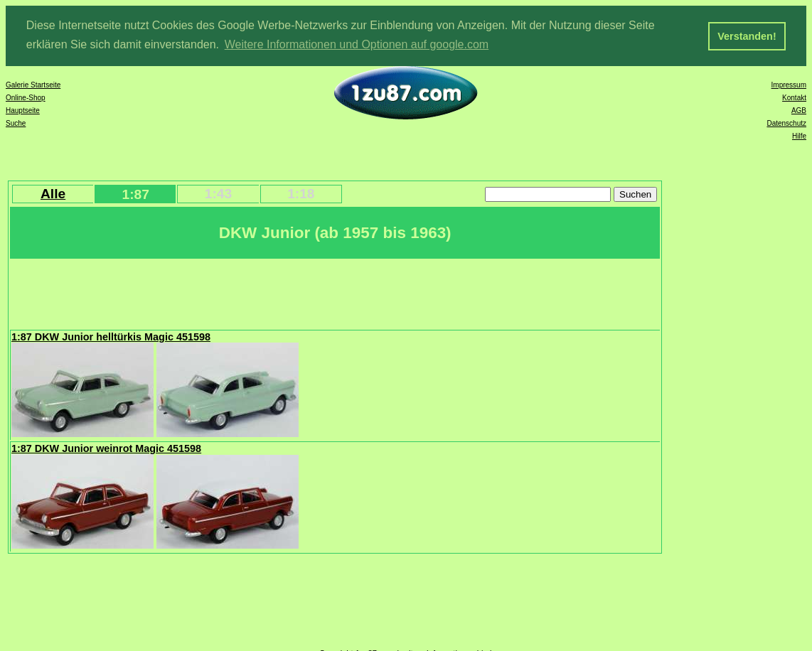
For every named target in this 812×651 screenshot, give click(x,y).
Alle (53, 193)
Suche (16, 123)
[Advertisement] (269, 292)
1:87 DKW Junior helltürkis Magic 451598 (111, 336)
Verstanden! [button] (747, 36)
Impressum (789, 84)
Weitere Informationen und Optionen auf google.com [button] (357, 44)
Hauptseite (23, 110)
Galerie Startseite (33, 84)
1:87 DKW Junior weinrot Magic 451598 (106, 448)
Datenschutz (786, 123)
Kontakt (794, 97)
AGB (799, 110)
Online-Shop (26, 97)
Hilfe (799, 135)
